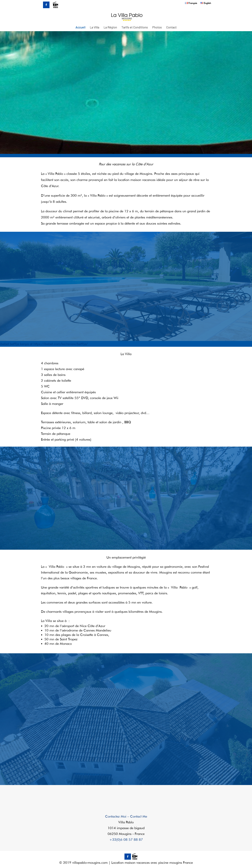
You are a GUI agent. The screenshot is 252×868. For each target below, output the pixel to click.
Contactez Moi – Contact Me (126, 816)
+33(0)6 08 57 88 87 (126, 840)
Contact (171, 28)
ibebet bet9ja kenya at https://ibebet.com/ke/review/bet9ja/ (44, 344)
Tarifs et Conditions (135, 28)
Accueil (80, 28)
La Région (110, 28)
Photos (157, 28)
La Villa (94, 28)
